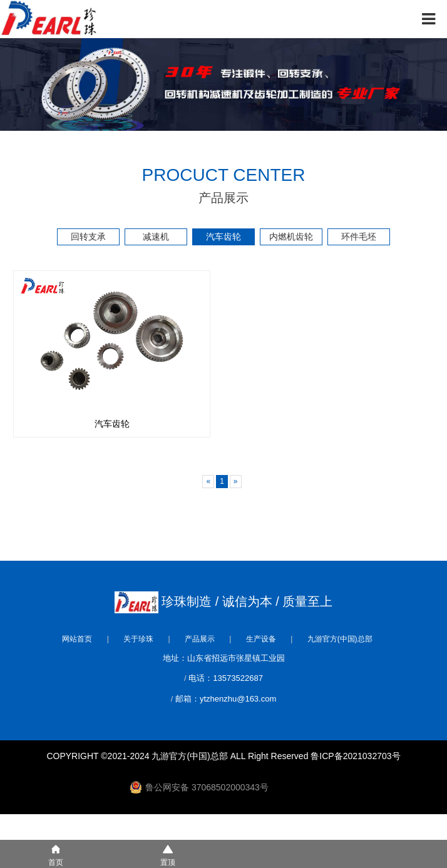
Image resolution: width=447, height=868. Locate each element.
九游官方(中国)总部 (340, 639)
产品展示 (200, 639)
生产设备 (261, 639)
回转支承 (88, 237)
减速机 (156, 237)
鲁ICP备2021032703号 (355, 756)
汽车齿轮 (223, 237)
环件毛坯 (359, 237)
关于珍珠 (138, 639)
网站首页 (77, 639)
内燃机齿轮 (291, 237)
